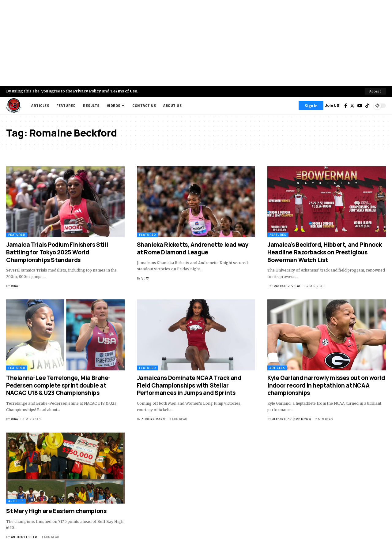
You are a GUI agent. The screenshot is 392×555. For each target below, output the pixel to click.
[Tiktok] (367, 106)
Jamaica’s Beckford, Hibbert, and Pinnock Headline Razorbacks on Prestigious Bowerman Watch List (324, 252)
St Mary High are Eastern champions (56, 511)
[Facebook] (346, 106)
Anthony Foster (24, 537)
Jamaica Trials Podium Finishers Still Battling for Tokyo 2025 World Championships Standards (57, 252)
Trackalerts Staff (287, 286)
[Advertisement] (196, 43)
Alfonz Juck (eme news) (292, 419)
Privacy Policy (88, 91)
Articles (277, 368)
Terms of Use (124, 91)
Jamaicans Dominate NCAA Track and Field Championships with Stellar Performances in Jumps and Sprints (189, 385)
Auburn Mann (153, 419)
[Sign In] (311, 106)
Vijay (15, 286)
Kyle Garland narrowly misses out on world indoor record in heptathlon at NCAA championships (326, 385)
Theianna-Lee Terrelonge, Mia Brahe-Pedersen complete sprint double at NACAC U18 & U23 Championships (58, 385)
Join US (332, 105)
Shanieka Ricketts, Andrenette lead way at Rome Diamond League (193, 248)
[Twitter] (352, 106)
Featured (17, 235)
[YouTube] (360, 106)
